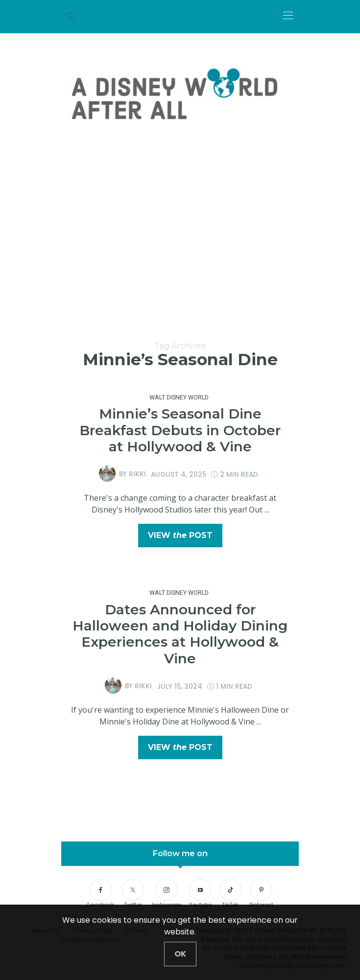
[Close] (180, 954)
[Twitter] (133, 894)
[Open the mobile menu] (288, 16)
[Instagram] (167, 894)
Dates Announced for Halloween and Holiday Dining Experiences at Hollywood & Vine (180, 634)
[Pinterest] (261, 894)
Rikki (137, 474)
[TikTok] (230, 894)
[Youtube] (200, 894)
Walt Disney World (179, 397)
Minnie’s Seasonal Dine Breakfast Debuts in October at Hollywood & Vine (180, 430)
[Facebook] (101, 894)
